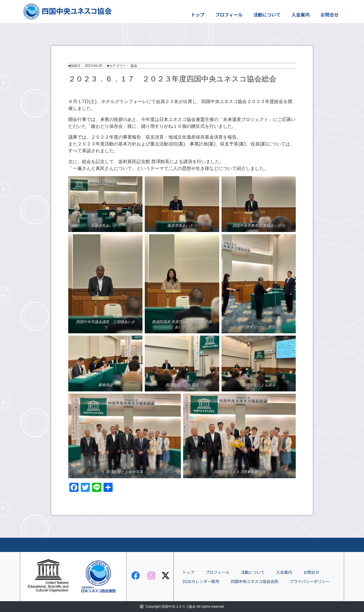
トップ (198, 15)
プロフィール (229, 15)
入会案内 (301, 15)
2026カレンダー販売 (201, 581)
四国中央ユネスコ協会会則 (255, 581)
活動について (267, 15)
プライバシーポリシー (310, 581)
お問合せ (330, 15)
